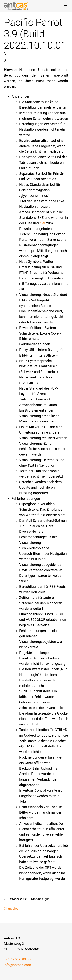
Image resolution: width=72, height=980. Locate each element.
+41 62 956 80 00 (17, 959)
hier (42, 223)
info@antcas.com (17, 965)
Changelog (11, 909)
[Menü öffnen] (66, 6)
